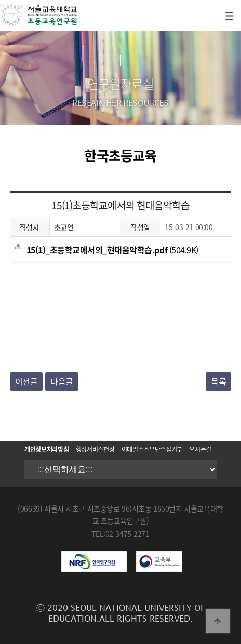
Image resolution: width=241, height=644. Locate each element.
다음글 (62, 381)
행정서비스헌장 (95, 449)
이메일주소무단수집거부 (152, 449)
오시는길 (200, 449)
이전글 (26, 381)
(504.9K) (107, 250)
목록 (218, 381)
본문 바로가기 (0, 0)
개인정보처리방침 (46, 449)
